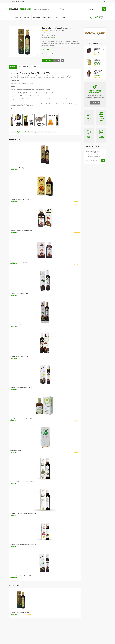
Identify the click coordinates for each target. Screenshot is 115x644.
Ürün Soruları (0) (23, 67)
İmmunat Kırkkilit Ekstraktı (17, 325)
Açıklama (13, 67)
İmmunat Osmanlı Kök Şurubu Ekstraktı (21, 199)
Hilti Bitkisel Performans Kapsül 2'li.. (99, 50)
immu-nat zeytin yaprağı (48, 132)
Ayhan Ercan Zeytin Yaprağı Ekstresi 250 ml (22, 419)
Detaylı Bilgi (95, 103)
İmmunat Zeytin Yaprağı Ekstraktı (21, 132)
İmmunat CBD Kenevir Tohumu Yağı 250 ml (22, 482)
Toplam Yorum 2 (53, 30)
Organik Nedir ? (48, 17)
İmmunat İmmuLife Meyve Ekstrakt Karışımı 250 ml (24, 545)
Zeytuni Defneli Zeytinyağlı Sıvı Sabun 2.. (98, 72)
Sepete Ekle (48, 60)
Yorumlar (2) (35, 67)
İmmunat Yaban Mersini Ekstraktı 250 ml (21, 576)
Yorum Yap (61, 30)
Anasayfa (18, 17)
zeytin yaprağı (36, 132)
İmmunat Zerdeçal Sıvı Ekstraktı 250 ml (21, 231)
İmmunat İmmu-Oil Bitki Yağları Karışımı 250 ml (23, 513)
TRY (105, 2)
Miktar (44, 53)
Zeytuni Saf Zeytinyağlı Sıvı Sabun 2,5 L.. (98, 61)
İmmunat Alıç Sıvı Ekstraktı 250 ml (20, 356)
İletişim (63, 17)
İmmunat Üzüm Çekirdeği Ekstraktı (20, 168)
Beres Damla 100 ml (16, 450)
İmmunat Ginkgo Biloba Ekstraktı (19, 293)
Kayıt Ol (24, 2)
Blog (57, 17)
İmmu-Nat (54, 33)
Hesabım (27, 17)
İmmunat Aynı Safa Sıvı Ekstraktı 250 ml (21, 388)
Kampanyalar (37, 17)
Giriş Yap (17, 2)
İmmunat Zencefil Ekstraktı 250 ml (20, 262)
